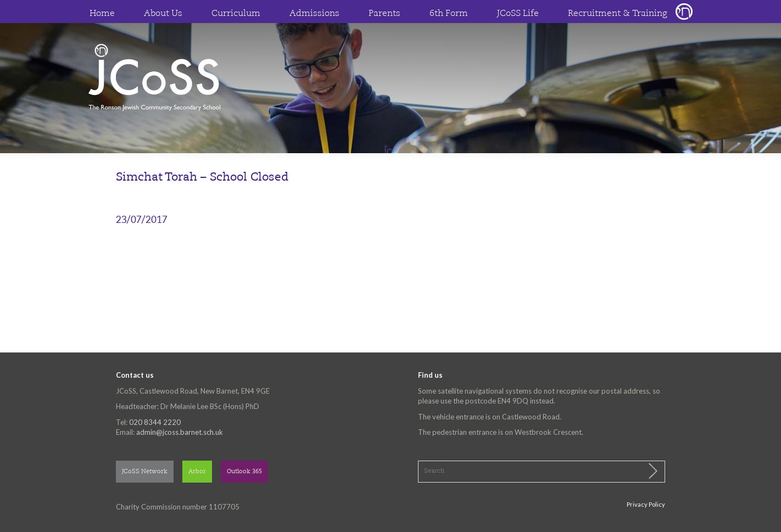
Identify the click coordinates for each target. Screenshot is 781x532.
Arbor (197, 472)
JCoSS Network (145, 472)
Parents (384, 14)
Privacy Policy (646, 504)
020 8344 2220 (155, 422)
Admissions (314, 14)
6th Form (449, 14)
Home (102, 14)
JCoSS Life (518, 14)
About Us (163, 14)
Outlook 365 (244, 472)
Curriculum (236, 14)
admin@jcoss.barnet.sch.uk (180, 432)
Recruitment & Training (618, 14)
